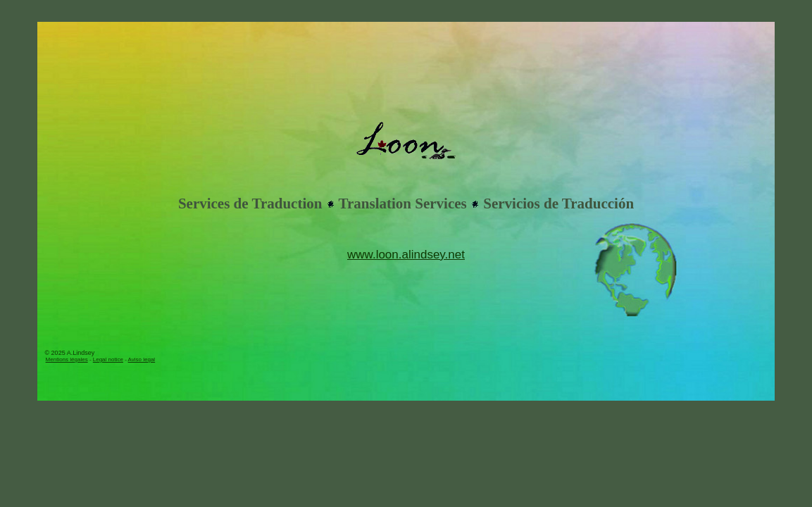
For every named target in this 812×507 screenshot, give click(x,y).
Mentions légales (67, 359)
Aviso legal (142, 359)
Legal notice (108, 359)
